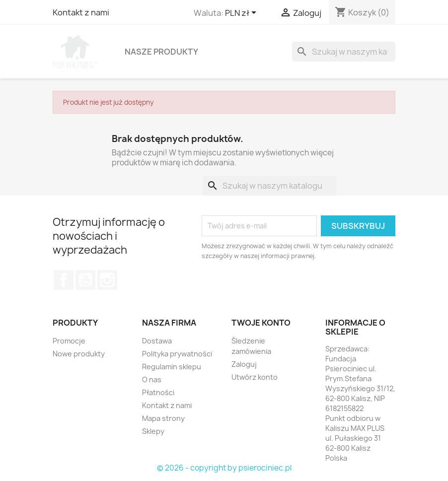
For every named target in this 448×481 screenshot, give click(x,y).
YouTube (85, 280)
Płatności (158, 392)
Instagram (107, 280)
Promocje (69, 341)
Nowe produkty (79, 354)
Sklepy (153, 431)
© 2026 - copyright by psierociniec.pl (224, 468)
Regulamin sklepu (172, 367)
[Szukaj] (344, 52)
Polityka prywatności (177, 354)
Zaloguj (244, 364)
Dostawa (157, 341)
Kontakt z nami (81, 12)
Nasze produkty (161, 52)
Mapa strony (163, 418)
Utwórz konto (255, 377)
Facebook (64, 280)
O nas (152, 379)
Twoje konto (261, 323)
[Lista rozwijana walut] (242, 13)
